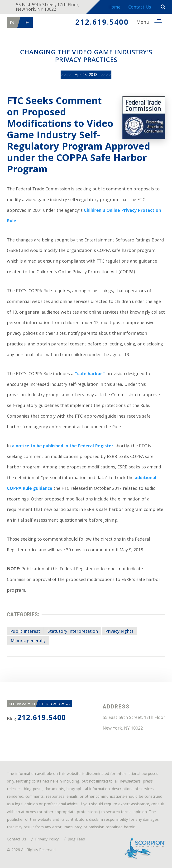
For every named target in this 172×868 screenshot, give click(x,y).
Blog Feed (76, 840)
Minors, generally (28, 641)
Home (114, 8)
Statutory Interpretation (73, 632)
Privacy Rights (119, 632)
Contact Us (140, 8)
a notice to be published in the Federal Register (63, 446)
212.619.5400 (102, 23)
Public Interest (25, 632)
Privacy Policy (47, 840)
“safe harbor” (90, 374)
